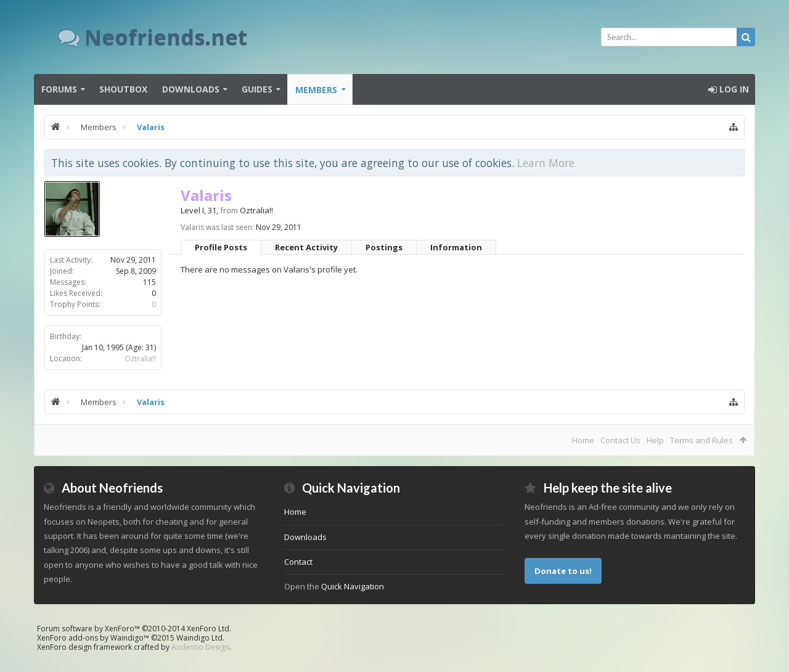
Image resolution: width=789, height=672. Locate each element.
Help (655, 440)
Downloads (191, 89)
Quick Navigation (353, 586)
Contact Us (620, 440)
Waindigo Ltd (199, 638)
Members (316, 90)
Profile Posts (221, 247)
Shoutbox (123, 89)
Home (583, 440)
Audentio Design (200, 647)
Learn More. (547, 163)
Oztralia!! (140, 359)
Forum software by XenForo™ (134, 629)
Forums (59, 89)
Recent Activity (306, 247)
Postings (384, 247)
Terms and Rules (701, 440)
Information (456, 247)
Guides (257, 89)
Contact (298, 562)
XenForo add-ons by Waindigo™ (93, 638)
